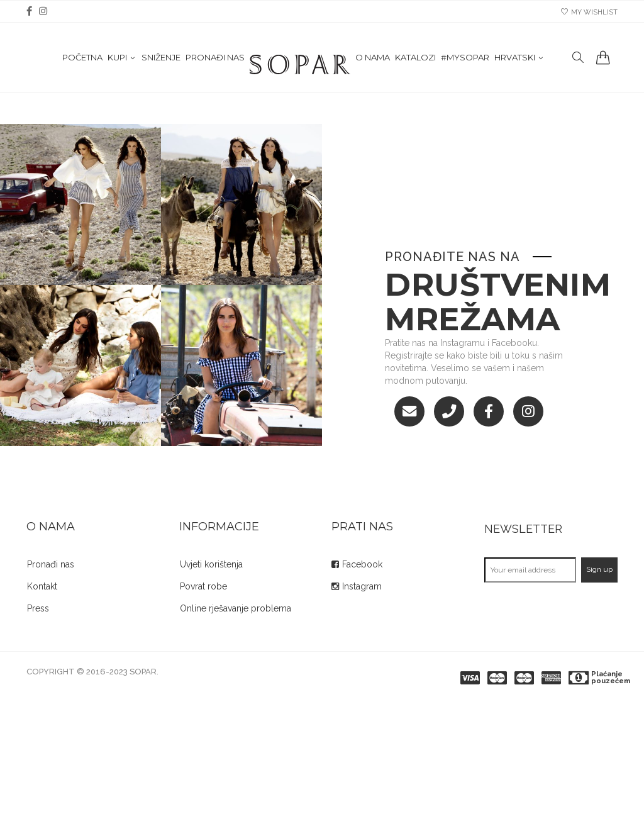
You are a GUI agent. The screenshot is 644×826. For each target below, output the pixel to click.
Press (38, 608)
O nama (373, 64)
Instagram (362, 586)
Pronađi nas (215, 64)
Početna (82, 64)
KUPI (117, 64)
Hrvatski (515, 64)
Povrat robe (203, 586)
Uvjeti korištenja (211, 564)
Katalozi (415, 64)
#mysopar (465, 64)
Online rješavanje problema (236, 608)
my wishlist (589, 12)
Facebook (362, 564)
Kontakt (42, 586)
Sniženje (161, 64)
